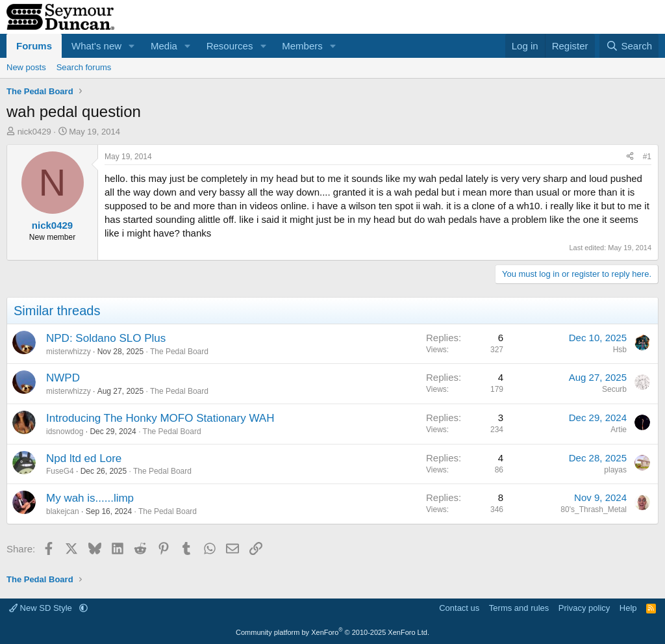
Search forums (84, 67)
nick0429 (34, 132)
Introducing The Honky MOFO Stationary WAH (160, 418)
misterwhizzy (69, 352)
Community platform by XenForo (332, 632)
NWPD (63, 378)
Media (164, 46)
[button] (132, 46)
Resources (230, 46)
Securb (614, 389)
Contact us (459, 608)
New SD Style (42, 608)
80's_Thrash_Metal (594, 509)
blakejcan (63, 511)
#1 (647, 157)
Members (302, 46)
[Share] (630, 157)
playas (615, 470)
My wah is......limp (90, 498)
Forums (34, 46)
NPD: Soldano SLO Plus (106, 338)
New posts (26, 67)
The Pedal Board (179, 352)
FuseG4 (60, 471)
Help (628, 608)
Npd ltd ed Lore (84, 458)
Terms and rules (519, 608)
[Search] (629, 46)
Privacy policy (584, 608)
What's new (96, 46)
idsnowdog (65, 431)
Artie (619, 430)
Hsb (620, 350)
